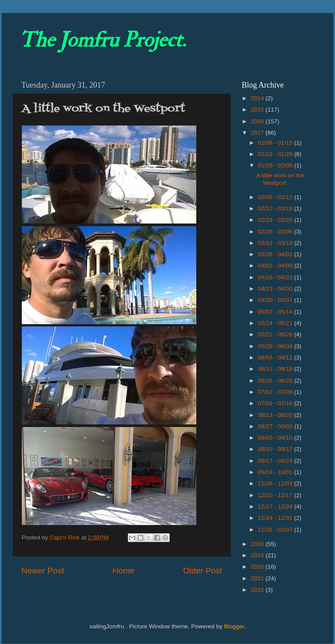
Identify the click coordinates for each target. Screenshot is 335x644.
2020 (258, 567)
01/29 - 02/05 (276, 165)
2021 (258, 578)
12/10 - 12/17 (276, 495)
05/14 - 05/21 (276, 323)
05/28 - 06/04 (276, 346)
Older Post (203, 571)
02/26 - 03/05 (276, 232)
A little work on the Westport (280, 179)
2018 (258, 544)
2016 (258, 121)
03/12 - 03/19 (276, 243)
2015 (258, 110)
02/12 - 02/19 (276, 208)
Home (123, 571)
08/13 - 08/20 (276, 415)
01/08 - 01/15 (276, 143)
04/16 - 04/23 (276, 277)
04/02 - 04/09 (276, 266)
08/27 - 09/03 (276, 426)
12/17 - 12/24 (276, 507)
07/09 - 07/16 (276, 403)
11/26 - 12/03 (276, 483)
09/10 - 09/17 (276, 449)
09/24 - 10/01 (276, 472)
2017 (258, 133)
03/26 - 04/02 (276, 254)
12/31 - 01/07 (276, 530)
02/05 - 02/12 (276, 197)
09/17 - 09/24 (276, 461)
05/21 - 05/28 (276, 334)
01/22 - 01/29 (276, 154)
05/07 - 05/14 (276, 312)
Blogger (234, 626)
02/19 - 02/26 (276, 220)
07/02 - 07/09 (276, 392)
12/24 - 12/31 (276, 518)
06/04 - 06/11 (276, 358)
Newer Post (43, 571)
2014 (258, 98)
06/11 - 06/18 (276, 369)
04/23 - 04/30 (276, 289)
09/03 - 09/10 (276, 438)
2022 (258, 590)
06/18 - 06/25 (276, 381)
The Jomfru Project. (103, 40)
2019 (258, 555)
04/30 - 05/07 (276, 300)
